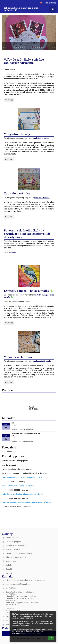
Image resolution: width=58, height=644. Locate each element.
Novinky (9, 573)
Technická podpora (13, 541)
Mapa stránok (11, 561)
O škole (9, 565)
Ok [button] (51, 638)
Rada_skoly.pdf (10, 252)
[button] (41, 3)
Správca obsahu (12, 538)
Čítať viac (10, 100)
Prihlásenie (51, 3)
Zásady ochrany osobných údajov (19, 553)
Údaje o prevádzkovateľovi (16, 557)
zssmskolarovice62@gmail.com (18, 584)
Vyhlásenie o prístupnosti (16, 545)
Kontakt (9, 569)
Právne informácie (13, 549)
